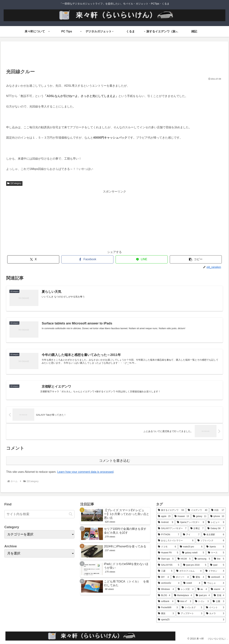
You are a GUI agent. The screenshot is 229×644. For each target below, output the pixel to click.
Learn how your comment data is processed (85, 472)
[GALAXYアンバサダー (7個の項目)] (172, 529)
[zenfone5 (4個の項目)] (216, 577)
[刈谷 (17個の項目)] (218, 510)
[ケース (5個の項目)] (216, 553)
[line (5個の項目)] (219, 559)
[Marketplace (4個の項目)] (183, 596)
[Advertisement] (114, 56)
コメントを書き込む (115, 461)
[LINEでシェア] (142, 259)
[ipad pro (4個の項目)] (203, 596)
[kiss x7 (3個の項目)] (184, 601)
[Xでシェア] (33, 259)
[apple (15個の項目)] (164, 516)
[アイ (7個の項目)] (191, 535)
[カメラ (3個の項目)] (215, 614)
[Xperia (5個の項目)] (215, 547)
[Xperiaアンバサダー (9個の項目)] (190, 522)
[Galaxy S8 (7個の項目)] (216, 529)
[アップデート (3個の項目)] (190, 614)
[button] (196, 259)
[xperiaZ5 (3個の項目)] (191, 620)
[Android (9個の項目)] (165, 522)
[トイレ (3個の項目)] (202, 601)
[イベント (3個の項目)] (215, 608)
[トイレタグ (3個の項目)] (192, 608)
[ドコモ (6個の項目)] (167, 547)
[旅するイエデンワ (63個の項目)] (171, 510)
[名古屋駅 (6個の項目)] (214, 535)
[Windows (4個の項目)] (166, 589)
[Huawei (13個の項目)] (182, 516)
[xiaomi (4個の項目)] (217, 589)
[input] (39, 514)
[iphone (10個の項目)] (217, 516)
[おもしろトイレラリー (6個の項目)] (176, 541)
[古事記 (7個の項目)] (197, 529)
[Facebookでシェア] (87, 259)
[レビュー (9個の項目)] (216, 522)
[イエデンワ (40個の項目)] (198, 510)
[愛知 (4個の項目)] (198, 577)
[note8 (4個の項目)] (192, 583)
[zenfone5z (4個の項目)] (169, 583)
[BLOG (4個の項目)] (164, 596)
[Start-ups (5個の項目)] (166, 559)
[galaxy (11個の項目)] (200, 516)
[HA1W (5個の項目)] (184, 559)
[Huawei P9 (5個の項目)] (168, 553)
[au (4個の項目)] (202, 589)
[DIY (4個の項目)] (163, 577)
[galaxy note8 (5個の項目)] (193, 553)
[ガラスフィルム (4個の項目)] (189, 571)
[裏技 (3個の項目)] (166, 614)
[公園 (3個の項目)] (218, 601)
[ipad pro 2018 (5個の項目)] (195, 565)
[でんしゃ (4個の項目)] (214, 583)
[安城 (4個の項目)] (219, 596)
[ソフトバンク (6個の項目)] (211, 541)
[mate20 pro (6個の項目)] (191, 547)
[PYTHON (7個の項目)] (168, 535)
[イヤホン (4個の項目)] (215, 571)
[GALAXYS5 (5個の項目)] (169, 565)
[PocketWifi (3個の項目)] (168, 608)
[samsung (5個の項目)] (202, 559)
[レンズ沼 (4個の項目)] (186, 589)
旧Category (14, 183)
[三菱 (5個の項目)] (165, 571)
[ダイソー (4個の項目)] (181, 577)
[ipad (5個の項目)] (217, 565)
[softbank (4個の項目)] (166, 601)
